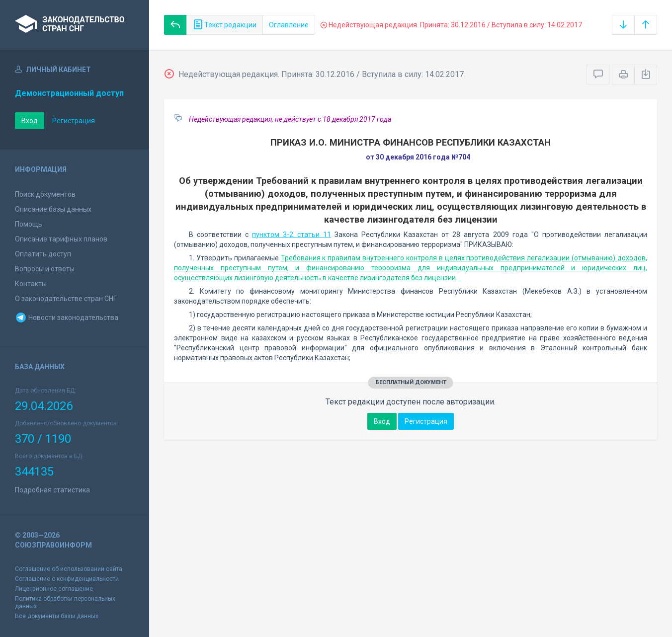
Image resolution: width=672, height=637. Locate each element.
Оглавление (289, 25)
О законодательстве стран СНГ (66, 299)
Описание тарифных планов (61, 239)
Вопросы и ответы (45, 269)
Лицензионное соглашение (54, 589)
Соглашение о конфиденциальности (67, 579)
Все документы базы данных (57, 616)
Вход (30, 121)
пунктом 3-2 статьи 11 (291, 235)
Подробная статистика (52, 490)
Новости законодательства (67, 318)
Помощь (29, 224)
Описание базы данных (53, 209)
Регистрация (74, 121)
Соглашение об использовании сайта (69, 569)
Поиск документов (45, 194)
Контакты (31, 284)
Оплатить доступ (43, 254)
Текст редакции (225, 25)
